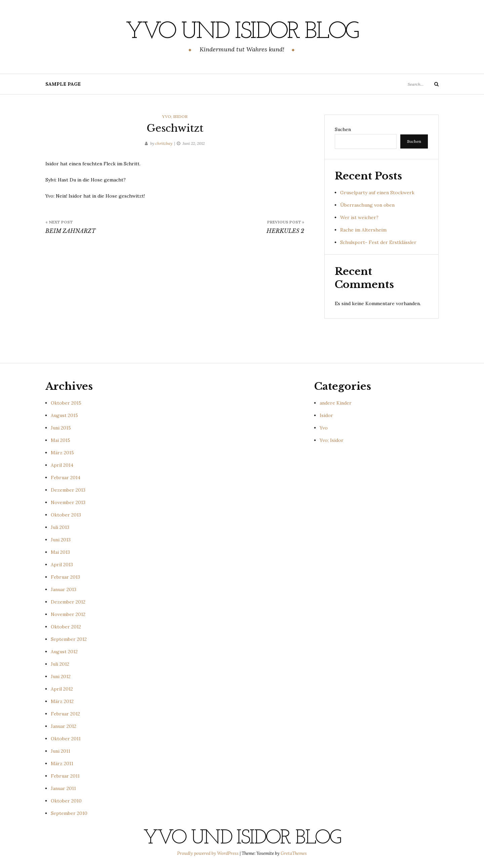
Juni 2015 (61, 428)
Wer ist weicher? (359, 217)
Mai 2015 (61, 440)
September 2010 (69, 813)
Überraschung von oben (367, 205)
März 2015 (62, 453)
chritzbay (164, 143)
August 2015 (64, 415)
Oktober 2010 (66, 801)
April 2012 (62, 689)
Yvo (324, 428)
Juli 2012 (60, 664)
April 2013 (62, 565)
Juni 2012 (61, 676)
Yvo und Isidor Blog (242, 32)
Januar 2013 (64, 589)
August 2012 (64, 652)
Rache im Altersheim (363, 230)
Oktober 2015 (66, 403)
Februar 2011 (65, 776)
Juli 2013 (60, 527)
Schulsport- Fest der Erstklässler (378, 242)
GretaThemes (294, 853)
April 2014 (62, 465)
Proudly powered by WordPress (208, 853)
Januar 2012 (64, 726)
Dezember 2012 (68, 602)
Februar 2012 (65, 714)
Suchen (343, 129)
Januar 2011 (63, 788)
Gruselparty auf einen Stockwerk (377, 193)
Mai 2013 (60, 552)
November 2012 (68, 614)
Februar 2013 (65, 577)
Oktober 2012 (66, 627)
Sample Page (63, 84)
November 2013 (68, 502)
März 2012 (62, 701)
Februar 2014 (66, 478)
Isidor (326, 415)
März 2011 (62, 763)
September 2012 (69, 639)
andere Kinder (336, 403)
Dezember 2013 (68, 490)
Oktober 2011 (66, 739)
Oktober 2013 (66, 515)
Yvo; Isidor (175, 116)
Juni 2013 (61, 540)
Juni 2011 (61, 751)
